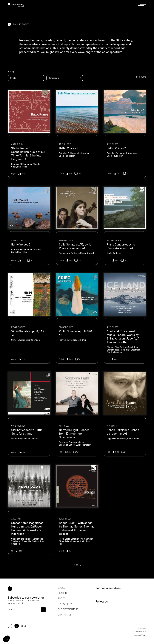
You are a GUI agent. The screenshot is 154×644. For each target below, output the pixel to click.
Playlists (64, 593)
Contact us (65, 615)
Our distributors (68, 609)
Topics (62, 598)
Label (62, 587)
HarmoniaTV (65, 604)
